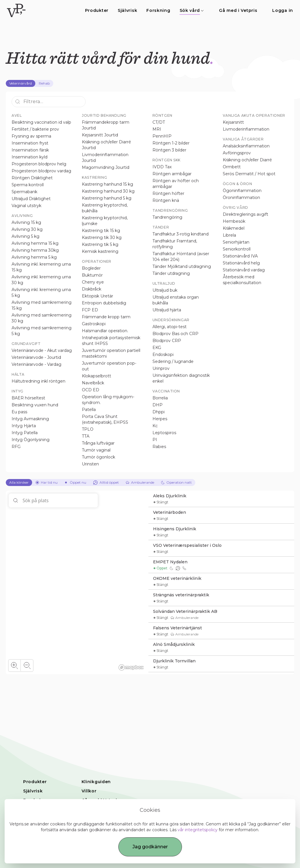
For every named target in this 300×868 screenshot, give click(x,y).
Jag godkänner (150, 847)
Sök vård (192, 10)
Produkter (97, 10)
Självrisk (127, 10)
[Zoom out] (27, 666)
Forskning (158, 10)
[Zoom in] (14, 666)
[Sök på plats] (53, 500)
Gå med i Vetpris (238, 10)
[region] (77, 582)
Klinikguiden (96, 782)
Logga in (283, 10)
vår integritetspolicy (198, 830)
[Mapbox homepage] (131, 667)
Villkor (89, 791)
